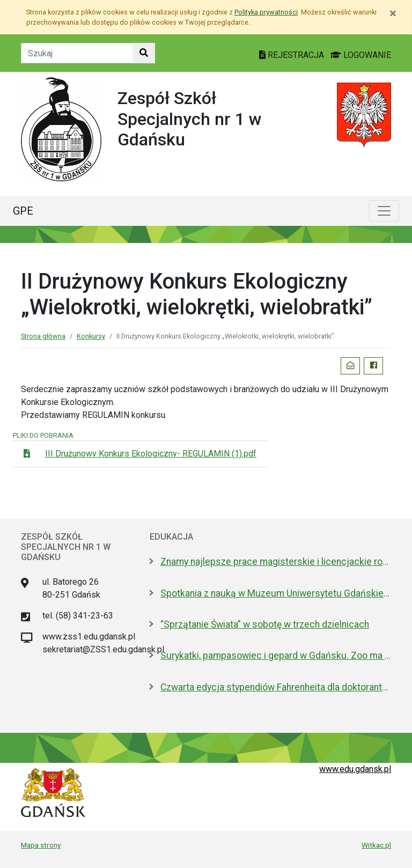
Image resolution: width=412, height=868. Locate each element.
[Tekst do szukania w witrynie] (77, 53)
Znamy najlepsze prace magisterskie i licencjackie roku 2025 (276, 562)
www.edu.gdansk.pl (355, 769)
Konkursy (91, 336)
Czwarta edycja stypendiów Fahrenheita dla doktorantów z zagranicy (276, 687)
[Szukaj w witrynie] (144, 53)
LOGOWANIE (361, 55)
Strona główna (43, 336)
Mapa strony (41, 845)
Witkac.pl (376, 845)
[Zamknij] (393, 13)
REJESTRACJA (293, 55)
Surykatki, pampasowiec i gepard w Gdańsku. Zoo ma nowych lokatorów (276, 656)
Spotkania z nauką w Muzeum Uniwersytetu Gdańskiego (276, 593)
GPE (23, 211)
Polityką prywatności (266, 12)
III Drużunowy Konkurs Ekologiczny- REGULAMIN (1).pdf (151, 454)
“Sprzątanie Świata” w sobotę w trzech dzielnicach (265, 624)
